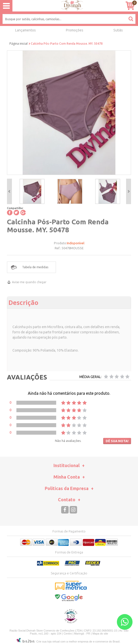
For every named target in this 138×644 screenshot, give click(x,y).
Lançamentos (25, 30)
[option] (32, 191)
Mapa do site (100, 634)
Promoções (75, 30)
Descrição (23, 302)
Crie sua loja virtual (48, 642)
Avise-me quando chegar (29, 282)
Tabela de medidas (35, 267)
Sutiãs (118, 30)
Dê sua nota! (117, 441)
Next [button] (129, 191)
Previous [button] (9, 191)
